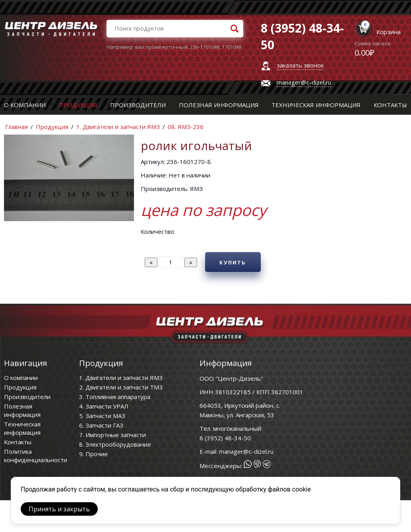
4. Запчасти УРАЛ (104, 406)
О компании (25, 105)
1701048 (232, 47)
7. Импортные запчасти (112, 435)
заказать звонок (300, 65)
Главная (16, 127)
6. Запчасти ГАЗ (101, 425)
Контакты (390, 105)
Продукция (78, 105)
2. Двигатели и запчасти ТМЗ (121, 387)
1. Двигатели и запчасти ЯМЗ (118, 127)
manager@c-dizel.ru (304, 82)
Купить (233, 262)
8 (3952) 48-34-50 (225, 438)
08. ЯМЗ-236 (186, 127)
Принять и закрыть (59, 509)
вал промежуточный (161, 47)
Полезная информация (219, 105)
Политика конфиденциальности (36, 456)
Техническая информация (316, 105)
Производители (138, 105)
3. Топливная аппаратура (115, 397)
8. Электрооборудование (115, 444)
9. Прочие (93, 454)
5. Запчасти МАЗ (102, 416)
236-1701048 (205, 47)
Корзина (389, 32)
